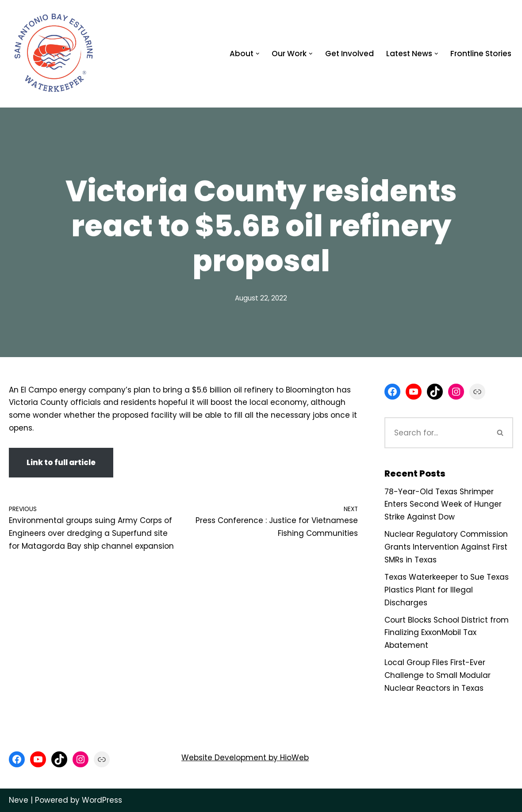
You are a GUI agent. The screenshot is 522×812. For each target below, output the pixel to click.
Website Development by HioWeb (245, 758)
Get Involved (349, 54)
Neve (19, 800)
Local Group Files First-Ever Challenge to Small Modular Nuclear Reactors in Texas (438, 675)
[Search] (436, 433)
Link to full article (61, 462)
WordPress (102, 800)
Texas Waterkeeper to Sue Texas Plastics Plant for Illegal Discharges (447, 590)
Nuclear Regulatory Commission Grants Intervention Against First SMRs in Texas (446, 547)
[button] (258, 54)
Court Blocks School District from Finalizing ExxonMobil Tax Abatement (447, 633)
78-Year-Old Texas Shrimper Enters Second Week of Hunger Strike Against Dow (443, 504)
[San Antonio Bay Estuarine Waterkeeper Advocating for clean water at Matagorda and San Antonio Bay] (55, 54)
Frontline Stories (481, 54)
